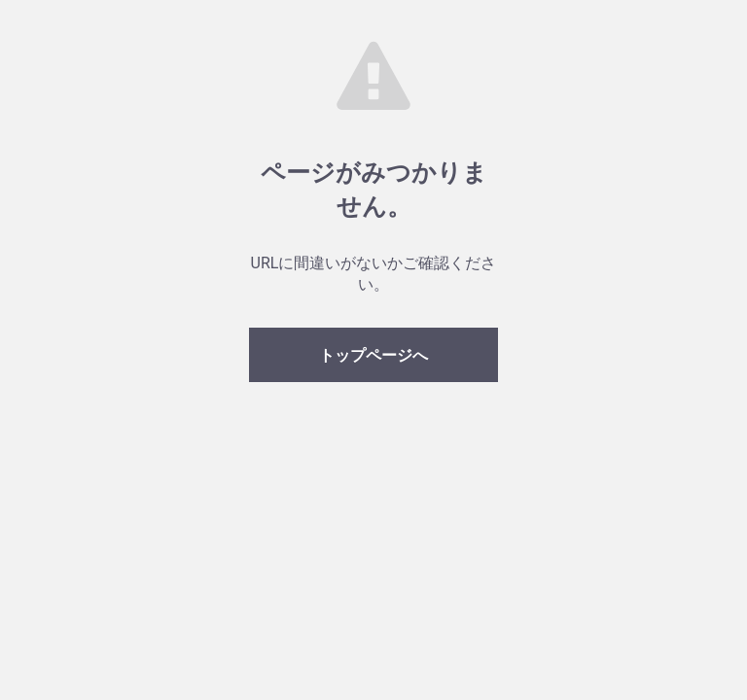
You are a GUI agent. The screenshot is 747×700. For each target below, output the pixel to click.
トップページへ (373, 355)
